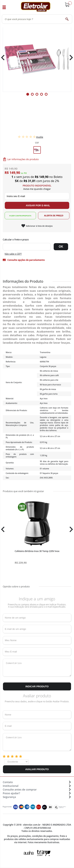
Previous (5, 58)
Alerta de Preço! (54, 216)
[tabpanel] (37, 58)
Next (70, 58)
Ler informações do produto (23, 159)
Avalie (40, 137)
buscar (67, 19)
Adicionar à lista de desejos (39, 226)
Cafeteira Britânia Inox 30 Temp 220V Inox (37, 551)
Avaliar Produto (37, 769)
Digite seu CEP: (37, 239)
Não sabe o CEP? (13, 254)
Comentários (37, 668)
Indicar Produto (37, 686)
